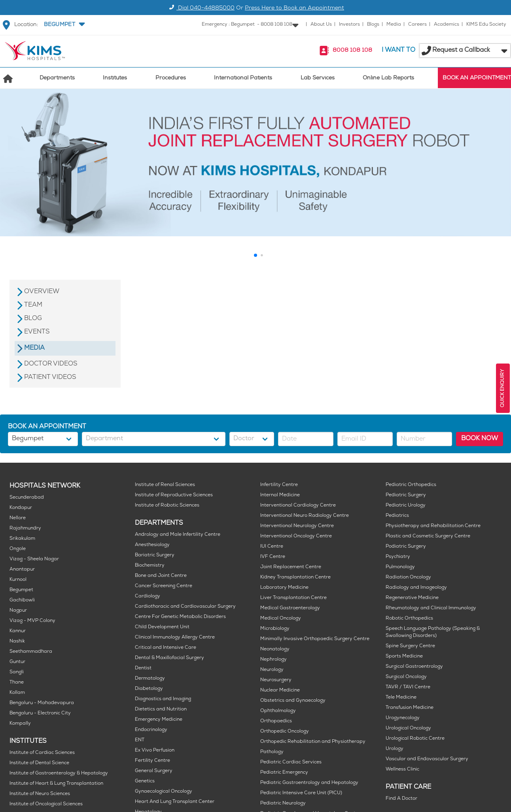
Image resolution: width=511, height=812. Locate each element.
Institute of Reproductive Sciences (174, 495)
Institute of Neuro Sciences (40, 794)
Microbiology (275, 629)
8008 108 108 (352, 51)
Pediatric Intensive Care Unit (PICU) (301, 793)
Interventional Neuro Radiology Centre (305, 516)
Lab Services (318, 78)
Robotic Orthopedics (409, 619)
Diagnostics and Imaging (163, 699)
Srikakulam (22, 539)
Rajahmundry (25, 528)
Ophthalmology (278, 711)
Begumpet (21, 590)
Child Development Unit (162, 627)
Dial (201, 8)
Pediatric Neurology (283, 804)
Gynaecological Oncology (164, 792)
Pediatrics (397, 516)
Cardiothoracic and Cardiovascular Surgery (185, 607)
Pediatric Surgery (406, 495)
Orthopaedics (276, 721)
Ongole (18, 549)
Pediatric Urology (406, 506)
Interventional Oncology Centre (296, 536)
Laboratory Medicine (284, 588)
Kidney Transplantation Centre (295, 577)
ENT (140, 740)
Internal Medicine (280, 495)
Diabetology (149, 689)
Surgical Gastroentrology (414, 667)
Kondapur (21, 508)
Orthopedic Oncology (285, 732)
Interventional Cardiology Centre (298, 506)
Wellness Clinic (402, 770)
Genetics (145, 781)
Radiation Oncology (408, 577)
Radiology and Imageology (416, 588)
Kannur (18, 631)
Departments (57, 78)
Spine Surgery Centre (410, 646)
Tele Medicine (401, 698)
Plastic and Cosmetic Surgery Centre (428, 536)
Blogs (373, 25)
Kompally (20, 724)
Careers (417, 25)
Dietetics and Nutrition (161, 709)
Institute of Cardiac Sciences (42, 753)
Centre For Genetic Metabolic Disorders (180, 617)
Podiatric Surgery (406, 547)
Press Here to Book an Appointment (294, 8)
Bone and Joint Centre (161, 576)
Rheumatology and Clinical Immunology (431, 608)
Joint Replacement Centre (291, 567)
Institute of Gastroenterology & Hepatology (59, 773)
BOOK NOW (480, 439)
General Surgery (154, 771)
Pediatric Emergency (284, 773)
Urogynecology (403, 718)
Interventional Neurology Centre (297, 526)
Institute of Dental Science (39, 763)
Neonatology (275, 649)
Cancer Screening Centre (164, 586)
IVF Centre (273, 557)
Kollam (17, 693)
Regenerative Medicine (412, 598)
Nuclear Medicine (280, 690)
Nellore (18, 518)
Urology (395, 749)
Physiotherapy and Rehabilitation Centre (433, 526)
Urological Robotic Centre (415, 739)
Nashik (17, 641)
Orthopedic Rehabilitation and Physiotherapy (313, 742)
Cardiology (148, 596)
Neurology (272, 670)
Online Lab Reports (388, 78)
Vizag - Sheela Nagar (34, 559)
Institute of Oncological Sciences (46, 804)
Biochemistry (150, 566)
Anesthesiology (152, 545)
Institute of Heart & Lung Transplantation (56, 784)
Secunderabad (27, 498)
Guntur (17, 662)
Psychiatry (398, 557)
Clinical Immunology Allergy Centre (175, 638)
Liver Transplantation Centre (293, 598)
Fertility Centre (152, 761)
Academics (447, 25)
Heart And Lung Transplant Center (175, 802)
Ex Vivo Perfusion (155, 751)
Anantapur (22, 570)
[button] (63, 25)
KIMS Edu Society (486, 25)
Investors (349, 25)
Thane (17, 683)
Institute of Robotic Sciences (167, 506)
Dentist (143, 668)
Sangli (17, 672)
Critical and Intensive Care (166, 648)
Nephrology (273, 660)
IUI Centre (272, 547)
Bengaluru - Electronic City (40, 713)
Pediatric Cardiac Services (291, 762)
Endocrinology (151, 730)
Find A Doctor (401, 799)
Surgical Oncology (406, 677)
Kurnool (18, 580)
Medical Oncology (281, 619)
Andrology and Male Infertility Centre (178, 535)
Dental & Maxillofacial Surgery (169, 658)
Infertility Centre (279, 485)
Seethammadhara (31, 652)
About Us (321, 25)
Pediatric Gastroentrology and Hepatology (309, 783)
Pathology (272, 752)
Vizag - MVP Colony (32, 621)
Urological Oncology (408, 728)
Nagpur (18, 611)
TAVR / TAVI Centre (408, 687)
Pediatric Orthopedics (411, 485)
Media (394, 25)
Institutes (115, 78)
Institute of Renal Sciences (165, 485)
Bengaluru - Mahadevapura (42, 703)
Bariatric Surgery (155, 555)
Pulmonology (400, 567)
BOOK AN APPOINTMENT (477, 78)
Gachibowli (22, 600)
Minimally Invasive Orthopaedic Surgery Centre (315, 639)
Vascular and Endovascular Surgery (427, 759)
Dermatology (150, 679)
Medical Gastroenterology (290, 608)
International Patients (243, 78)
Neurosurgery (276, 680)
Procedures (171, 78)
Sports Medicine (404, 657)
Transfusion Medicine (410, 708)
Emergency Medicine (159, 720)
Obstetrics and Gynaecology (293, 701)
